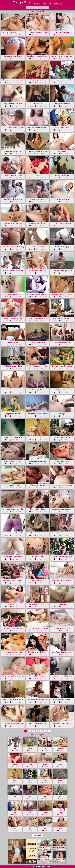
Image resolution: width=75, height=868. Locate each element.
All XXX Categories (37, 835)
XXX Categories (58, 4)
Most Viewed (47, 4)
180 (41, 731)
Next (49, 731)
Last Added (37, 4)
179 (38, 731)
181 (45, 731)
